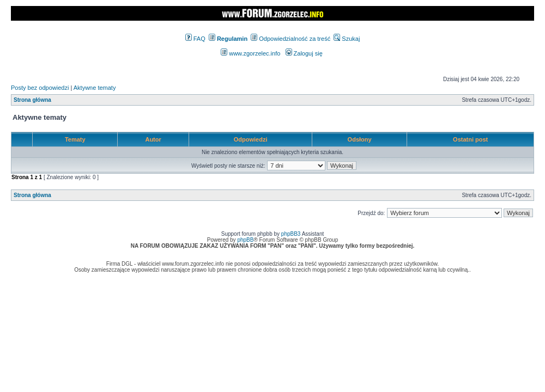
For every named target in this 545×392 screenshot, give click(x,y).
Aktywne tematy (95, 88)
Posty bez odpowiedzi (40, 88)
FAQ (195, 39)
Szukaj (347, 39)
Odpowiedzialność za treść (290, 39)
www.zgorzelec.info (250, 53)
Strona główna (32, 100)
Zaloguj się (304, 53)
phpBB (245, 240)
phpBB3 (291, 234)
